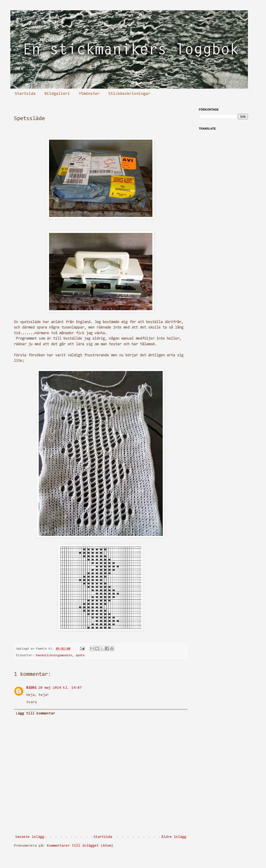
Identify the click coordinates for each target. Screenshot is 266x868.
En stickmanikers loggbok (27, 17)
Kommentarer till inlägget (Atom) (80, 846)
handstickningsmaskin (54, 655)
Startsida (25, 94)
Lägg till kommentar (35, 714)
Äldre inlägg (174, 837)
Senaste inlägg (30, 837)
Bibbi (32, 688)
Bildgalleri (57, 94)
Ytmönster (89, 94)
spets (80, 655)
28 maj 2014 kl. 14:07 (60, 688)
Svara (32, 702)
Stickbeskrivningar (129, 94)
